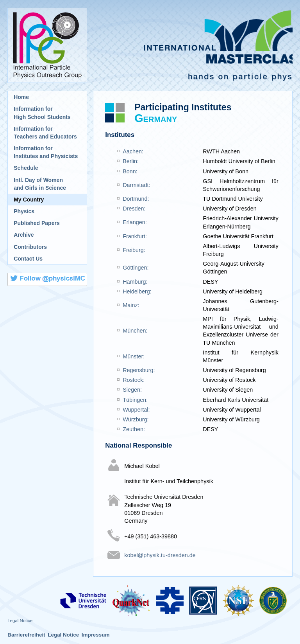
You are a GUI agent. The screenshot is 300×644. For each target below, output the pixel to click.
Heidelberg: (137, 291)
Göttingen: (136, 268)
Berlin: (131, 161)
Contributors (30, 247)
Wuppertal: (136, 410)
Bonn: (130, 171)
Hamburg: (135, 282)
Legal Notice (20, 621)
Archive (24, 235)
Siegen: (132, 390)
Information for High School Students (42, 113)
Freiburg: (134, 250)
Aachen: (133, 151)
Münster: (134, 356)
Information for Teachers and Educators (45, 133)
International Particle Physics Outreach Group (47, 45)
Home (21, 97)
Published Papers (37, 223)
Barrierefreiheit (26, 635)
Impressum (96, 635)
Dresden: (134, 209)
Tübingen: (135, 400)
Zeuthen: (134, 429)
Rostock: (134, 380)
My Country (29, 200)
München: (135, 331)
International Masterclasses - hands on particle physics (193, 45)
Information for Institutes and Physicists (46, 152)
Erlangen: (135, 222)
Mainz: (131, 305)
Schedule (26, 168)
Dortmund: (136, 199)
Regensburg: (139, 370)
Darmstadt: (136, 185)
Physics (24, 211)
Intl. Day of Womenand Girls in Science (40, 184)
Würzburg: (136, 419)
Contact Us (28, 259)
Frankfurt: (135, 236)
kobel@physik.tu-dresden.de (160, 555)
